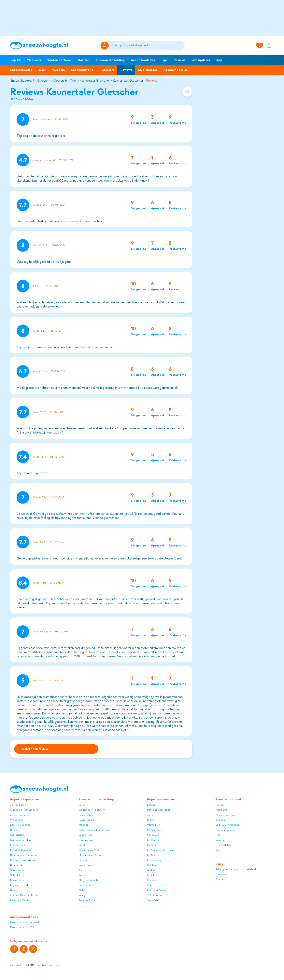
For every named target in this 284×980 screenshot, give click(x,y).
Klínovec (152, 880)
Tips (164, 60)
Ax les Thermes (19, 815)
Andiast (152, 870)
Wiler (82, 875)
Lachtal (83, 860)
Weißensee (17, 820)
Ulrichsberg (86, 840)
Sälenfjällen (17, 875)
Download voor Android (25, 922)
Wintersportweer (60, 60)
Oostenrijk (60, 81)
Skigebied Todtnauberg (24, 810)
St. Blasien (153, 840)
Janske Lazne (18, 805)
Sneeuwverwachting (110, 60)
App (219, 60)
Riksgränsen (86, 865)
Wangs (83, 895)
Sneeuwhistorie (82, 70)
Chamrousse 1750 (89, 850)
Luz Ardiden (17, 880)
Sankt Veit (153, 835)
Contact (220, 879)
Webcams (34, 60)
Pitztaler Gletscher (159, 810)
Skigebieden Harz (21, 840)
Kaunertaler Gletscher (95, 81)
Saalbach (153, 865)
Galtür (83, 890)
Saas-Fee (153, 900)
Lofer (82, 845)
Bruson (14, 830)
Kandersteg (154, 860)
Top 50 (15, 60)
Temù (150, 815)
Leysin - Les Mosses (22, 885)
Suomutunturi (18, 870)
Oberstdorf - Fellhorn (92, 810)
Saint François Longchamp (94, 830)
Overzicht (44, 81)
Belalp (14, 890)
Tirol (73, 81)
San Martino (17, 835)
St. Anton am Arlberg (91, 855)
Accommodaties (143, 60)
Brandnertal (17, 865)
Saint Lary (153, 845)
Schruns (152, 885)
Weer (42, 70)
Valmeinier (153, 825)
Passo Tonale (86, 820)
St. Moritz (153, 855)
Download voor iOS (22, 927)
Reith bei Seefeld (158, 890)
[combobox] (147, 46)
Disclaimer (222, 874)
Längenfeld (85, 835)
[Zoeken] (147, 46)
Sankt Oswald (87, 885)
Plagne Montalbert (90, 880)
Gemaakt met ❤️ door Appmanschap (36, 965)
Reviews (179, 60)
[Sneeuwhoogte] (53, 45)
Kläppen (84, 825)
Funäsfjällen (86, 815)
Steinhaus (153, 875)
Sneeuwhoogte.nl (22, 81)
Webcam (59, 70)
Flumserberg (18, 845)
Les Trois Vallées (20, 825)
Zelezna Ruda (87, 900)
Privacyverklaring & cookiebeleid (236, 869)
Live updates (201, 60)
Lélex (82, 805)
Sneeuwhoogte (21, 70)
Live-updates (148, 70)
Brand (151, 820)
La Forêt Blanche (21, 850)
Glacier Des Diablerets (24, 895)
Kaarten (84, 60)
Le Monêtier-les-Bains (161, 850)
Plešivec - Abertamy (23, 860)
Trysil (82, 870)
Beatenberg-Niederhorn (25, 855)
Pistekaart (107, 70)
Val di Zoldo (154, 895)
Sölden (151, 805)
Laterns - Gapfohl (21, 900)
